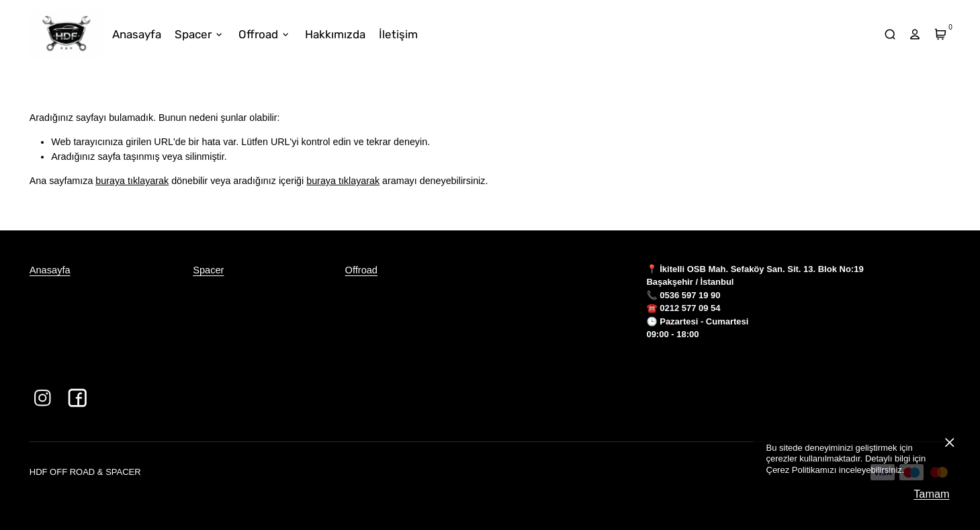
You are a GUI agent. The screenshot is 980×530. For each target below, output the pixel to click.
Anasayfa (50, 270)
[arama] (890, 35)
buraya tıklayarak (132, 181)
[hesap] (915, 35)
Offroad (361, 270)
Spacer (208, 270)
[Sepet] (940, 35)
